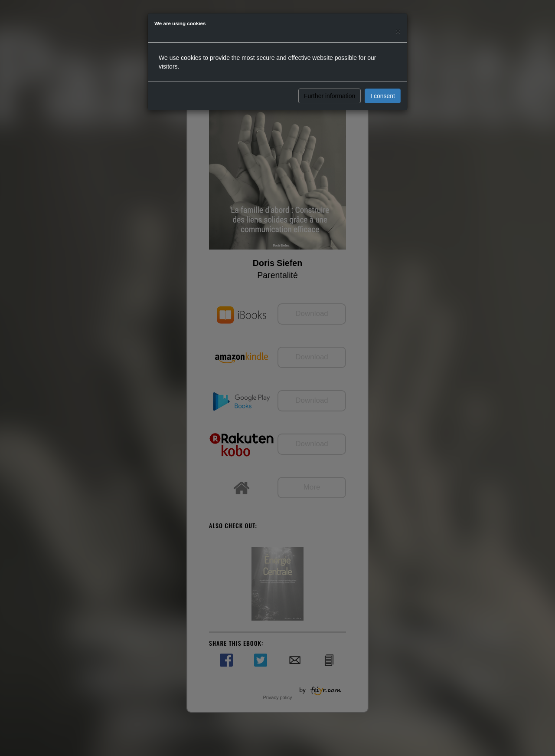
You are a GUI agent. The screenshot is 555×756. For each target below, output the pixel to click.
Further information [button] (330, 96)
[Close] (398, 31)
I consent (383, 96)
